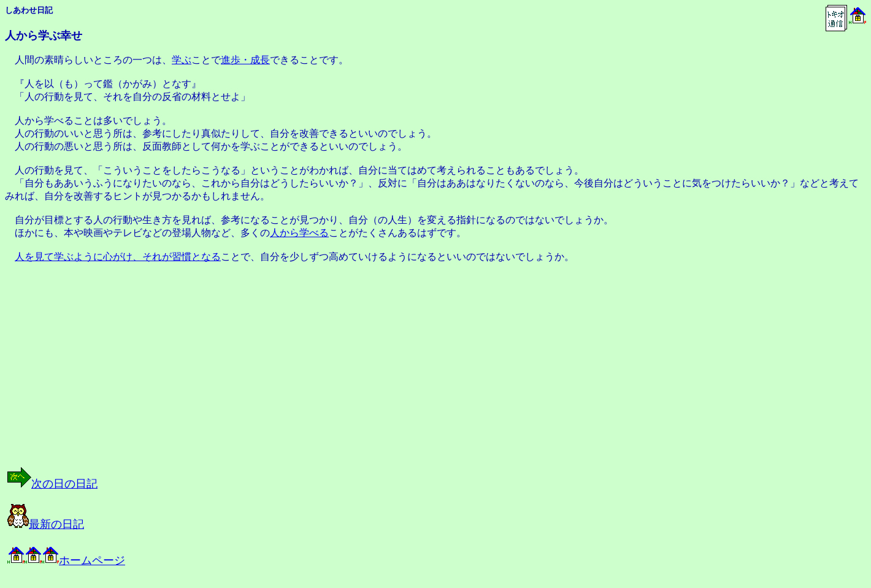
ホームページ (66, 560)
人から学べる (299, 233)
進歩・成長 (245, 60)
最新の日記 (46, 524)
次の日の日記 (52, 484)
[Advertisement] (131, 376)
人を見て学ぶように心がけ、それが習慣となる (118, 257)
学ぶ (182, 60)
